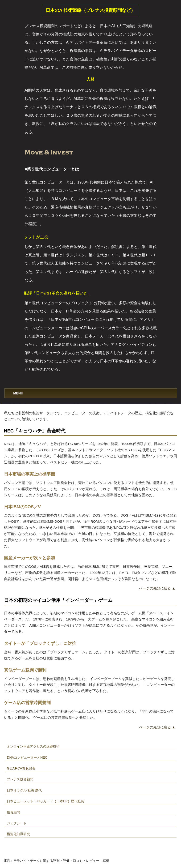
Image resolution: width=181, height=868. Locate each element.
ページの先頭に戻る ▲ (157, 588)
